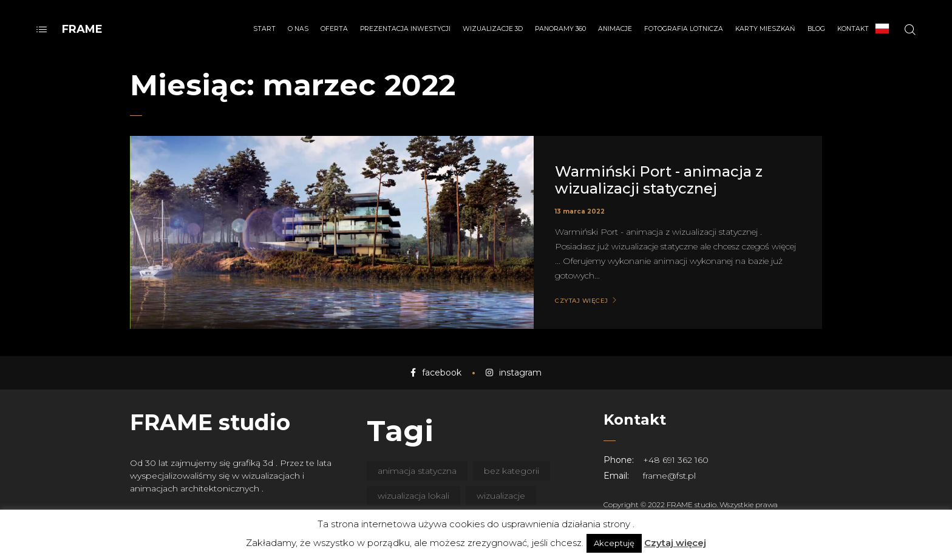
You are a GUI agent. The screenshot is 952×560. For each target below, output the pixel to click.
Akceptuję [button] (614, 543)
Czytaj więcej (675, 543)
